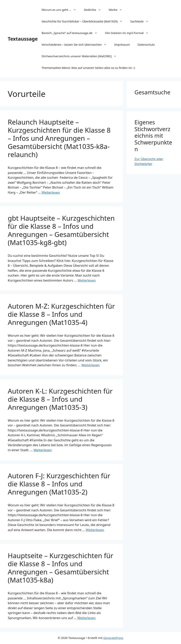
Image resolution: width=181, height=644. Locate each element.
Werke (117, 10)
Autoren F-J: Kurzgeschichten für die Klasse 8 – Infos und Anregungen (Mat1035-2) (59, 484)
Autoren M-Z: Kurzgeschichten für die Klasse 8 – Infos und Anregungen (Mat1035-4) (61, 314)
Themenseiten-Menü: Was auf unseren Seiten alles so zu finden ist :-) (88, 68)
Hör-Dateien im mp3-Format (129, 33)
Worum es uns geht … (61, 10)
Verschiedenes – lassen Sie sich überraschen (76, 44)
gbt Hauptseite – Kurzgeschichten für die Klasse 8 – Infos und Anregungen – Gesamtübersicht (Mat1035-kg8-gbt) (61, 230)
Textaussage (23, 39)
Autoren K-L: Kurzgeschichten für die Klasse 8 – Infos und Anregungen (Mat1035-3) (60, 399)
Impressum (122, 44)
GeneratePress (113, 638)
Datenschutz (146, 44)
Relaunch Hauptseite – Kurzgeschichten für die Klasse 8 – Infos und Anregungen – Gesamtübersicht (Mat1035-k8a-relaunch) (59, 138)
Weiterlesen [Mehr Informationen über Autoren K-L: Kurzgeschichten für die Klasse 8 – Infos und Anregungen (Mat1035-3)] (43, 450)
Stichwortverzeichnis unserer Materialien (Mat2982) (81, 56)
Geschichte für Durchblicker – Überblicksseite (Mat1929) (84, 21)
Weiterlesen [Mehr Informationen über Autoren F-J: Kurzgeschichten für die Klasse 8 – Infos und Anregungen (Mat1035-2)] (95, 530)
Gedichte (94, 10)
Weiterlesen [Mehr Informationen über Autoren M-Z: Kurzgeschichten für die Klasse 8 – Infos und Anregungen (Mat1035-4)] (90, 365)
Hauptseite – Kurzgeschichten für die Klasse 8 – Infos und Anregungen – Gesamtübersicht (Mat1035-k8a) (60, 568)
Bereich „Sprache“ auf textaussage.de (71, 33)
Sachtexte (141, 21)
